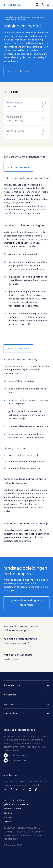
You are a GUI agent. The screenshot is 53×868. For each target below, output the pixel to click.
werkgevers (10, 695)
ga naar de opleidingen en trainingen (26, 602)
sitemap (8, 821)
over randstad (11, 713)
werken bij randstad (14, 800)
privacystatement (13, 808)
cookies (8, 813)
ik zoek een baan (12, 685)
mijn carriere (10, 704)
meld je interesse (18, 71)
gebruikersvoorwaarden (16, 804)
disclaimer (9, 817)
